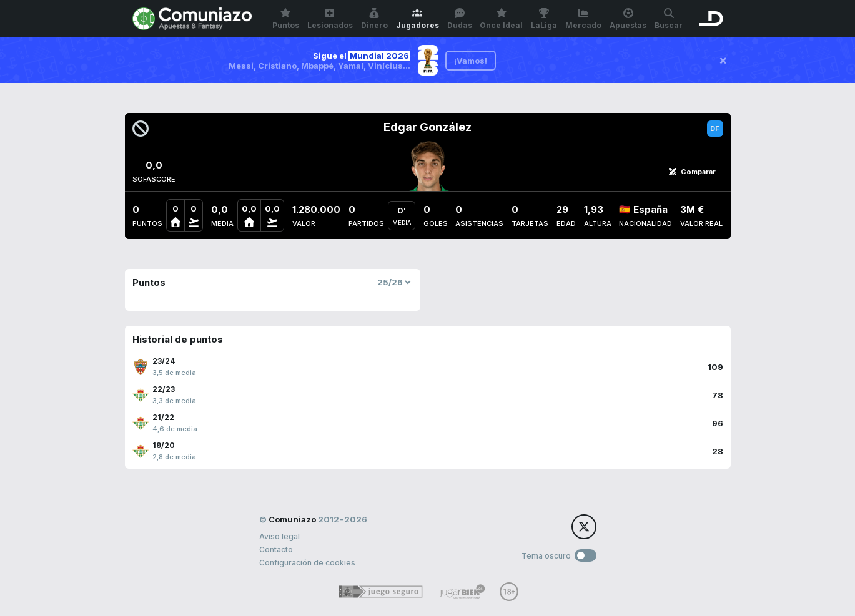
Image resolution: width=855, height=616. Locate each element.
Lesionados (330, 19)
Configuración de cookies (307, 563)
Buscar (669, 19)
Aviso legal (279, 536)
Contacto (276, 550)
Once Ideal (501, 19)
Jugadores (418, 19)
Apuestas (628, 19)
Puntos (286, 19)
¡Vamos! (471, 61)
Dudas (460, 19)
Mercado (583, 19)
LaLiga (544, 19)
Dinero (374, 19)
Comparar (692, 172)
